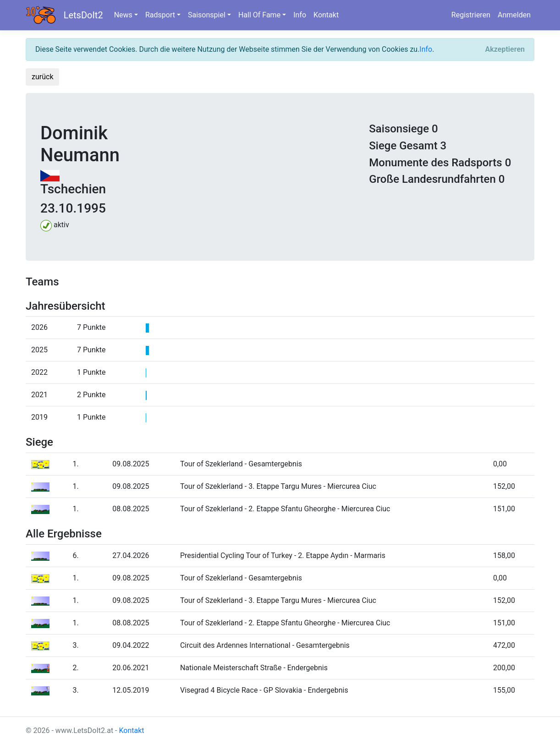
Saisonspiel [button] (207, 15)
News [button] (123, 15)
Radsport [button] (160, 15)
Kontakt (326, 15)
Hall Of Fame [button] (259, 15)
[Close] (505, 49)
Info (300, 15)
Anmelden (514, 15)
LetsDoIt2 (83, 15)
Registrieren (471, 15)
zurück (42, 77)
